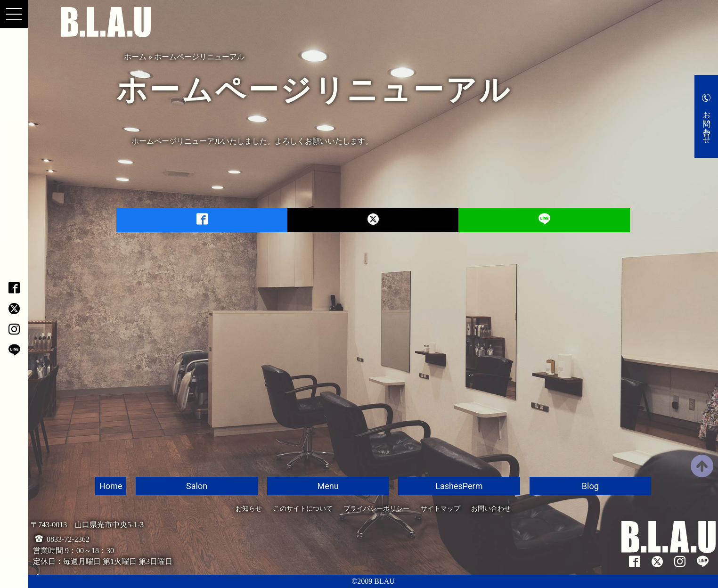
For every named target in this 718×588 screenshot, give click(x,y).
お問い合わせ (707, 123)
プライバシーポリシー (376, 509)
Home (111, 486)
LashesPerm (459, 486)
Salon (197, 486)
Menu (328, 486)
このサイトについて (303, 509)
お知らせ (249, 509)
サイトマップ (441, 509)
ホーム (135, 57)
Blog (590, 486)
